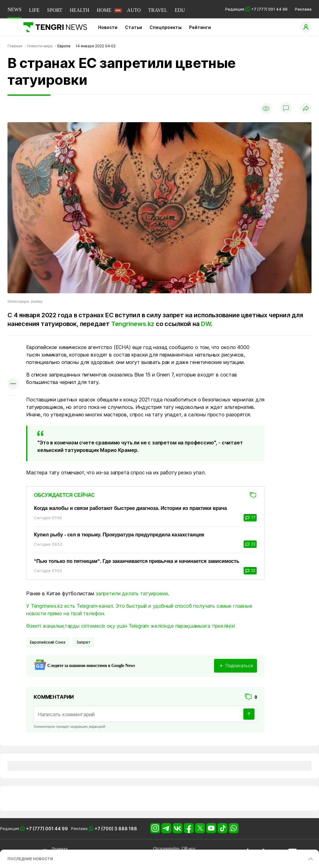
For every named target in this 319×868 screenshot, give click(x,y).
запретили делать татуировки (132, 593)
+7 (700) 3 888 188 (116, 829)
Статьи (133, 27)
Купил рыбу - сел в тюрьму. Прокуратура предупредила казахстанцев (119, 535)
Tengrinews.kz (133, 324)
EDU (180, 10)
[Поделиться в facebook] (13, 372)
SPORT (55, 10)
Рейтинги (200, 27)
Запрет (83, 642)
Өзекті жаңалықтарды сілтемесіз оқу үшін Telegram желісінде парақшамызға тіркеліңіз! (131, 626)
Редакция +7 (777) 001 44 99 (256, 9)
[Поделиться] (306, 109)
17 (250, 518)
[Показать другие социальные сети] (13, 384)
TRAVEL (158, 10)
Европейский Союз (48, 642)
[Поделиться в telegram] (13, 360)
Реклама (303, 9)
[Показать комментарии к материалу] (13, 405)
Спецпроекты (166, 27)
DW (206, 324)
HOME (104, 10)
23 (250, 544)
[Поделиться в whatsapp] (13, 348)
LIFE (34, 10)
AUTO (134, 10)
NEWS (14, 10)
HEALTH (80, 10)
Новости (108, 27)
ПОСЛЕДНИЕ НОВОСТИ (30, 859)
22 (250, 571)
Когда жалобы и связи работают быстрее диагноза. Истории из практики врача (130, 508)
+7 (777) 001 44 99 (47, 829)
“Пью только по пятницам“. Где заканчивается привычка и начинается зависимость (137, 561)
